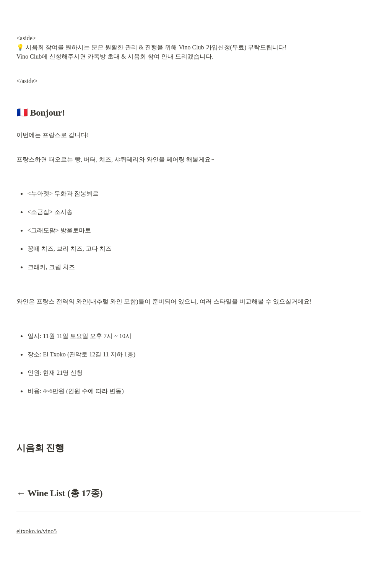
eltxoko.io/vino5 (37, 531)
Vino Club (191, 47)
